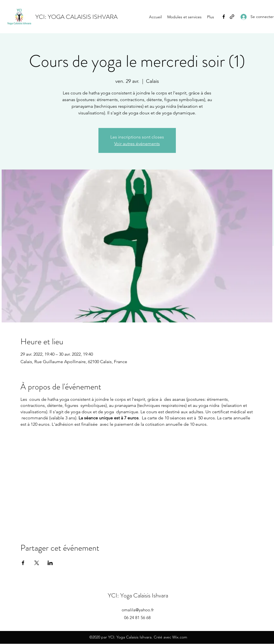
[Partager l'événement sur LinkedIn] (50, 563)
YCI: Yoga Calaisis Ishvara (138, 595)
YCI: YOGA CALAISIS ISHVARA (76, 17)
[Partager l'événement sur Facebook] (23, 563)
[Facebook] (224, 17)
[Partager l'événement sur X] (37, 563)
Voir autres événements (137, 144)
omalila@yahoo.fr (138, 610)
